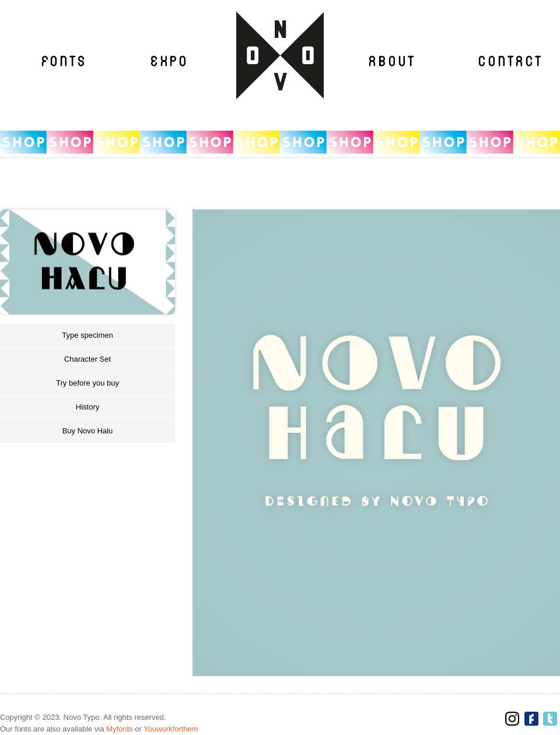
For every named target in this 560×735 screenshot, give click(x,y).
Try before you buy (87, 383)
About (391, 61)
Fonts (64, 61)
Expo (169, 61)
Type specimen (87, 335)
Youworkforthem (171, 729)
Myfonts (120, 729)
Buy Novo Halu (88, 431)
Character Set (87, 359)
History (87, 407)
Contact (510, 61)
